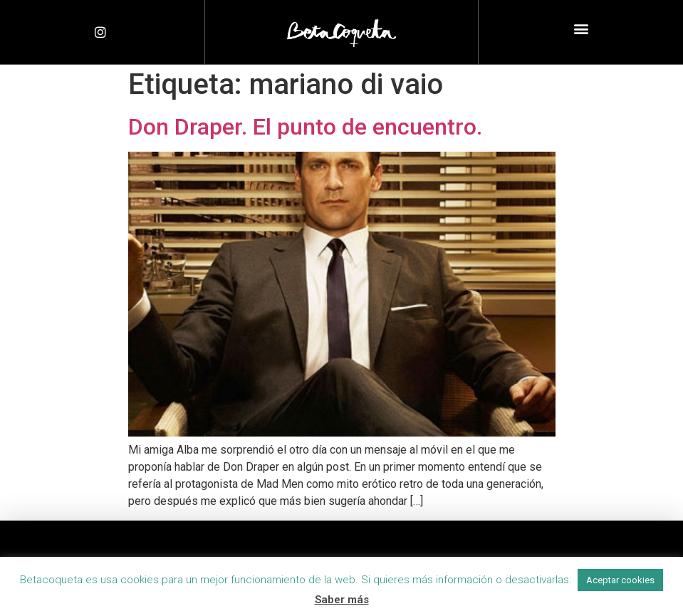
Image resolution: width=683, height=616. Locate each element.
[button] (581, 29)
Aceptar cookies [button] (620, 580)
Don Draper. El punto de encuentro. (305, 127)
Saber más (342, 600)
